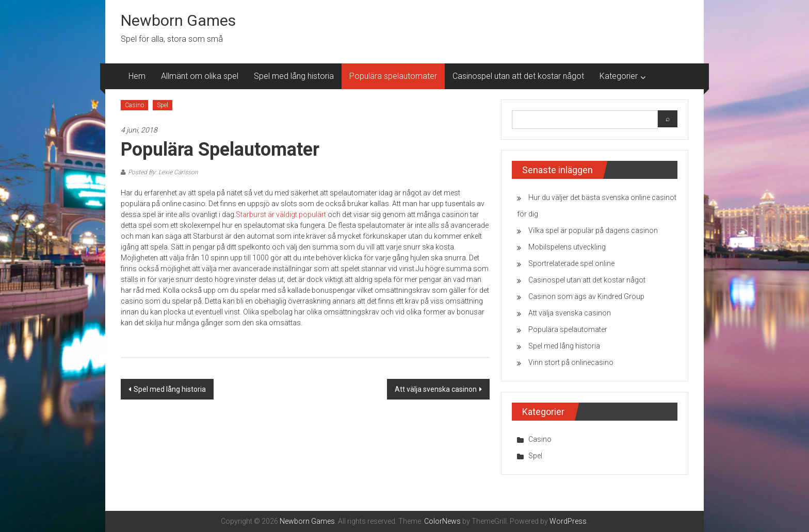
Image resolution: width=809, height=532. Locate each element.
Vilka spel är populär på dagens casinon (593, 230)
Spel (163, 105)
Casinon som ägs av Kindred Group (586, 296)
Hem (137, 76)
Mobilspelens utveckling (567, 247)
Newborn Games (178, 20)
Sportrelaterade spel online (571, 263)
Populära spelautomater (393, 76)
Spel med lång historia (294, 76)
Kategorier (619, 76)
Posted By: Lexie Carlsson (163, 172)
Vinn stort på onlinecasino (571, 362)
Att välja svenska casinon (436, 389)
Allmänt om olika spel (200, 76)
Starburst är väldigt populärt (281, 214)
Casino (134, 105)
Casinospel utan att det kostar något (518, 76)
